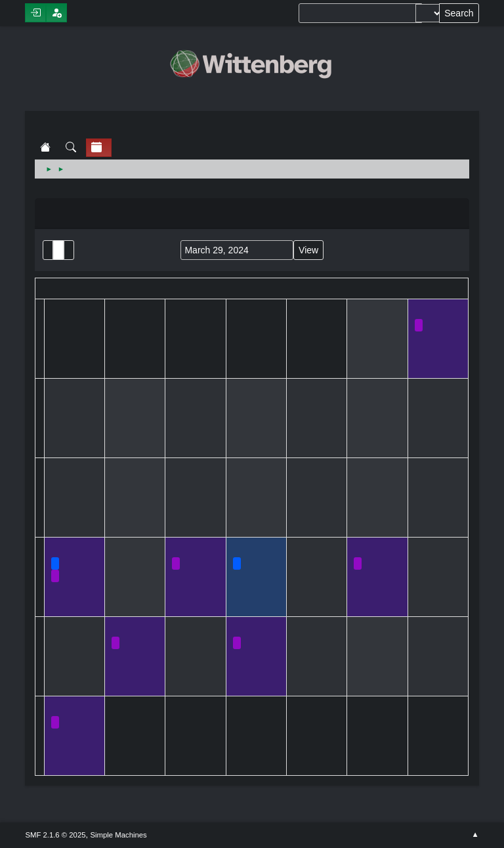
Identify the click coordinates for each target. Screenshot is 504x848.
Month (58, 250)
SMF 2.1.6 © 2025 (55, 835)
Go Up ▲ (475, 835)
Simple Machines (119, 835)
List (48, 250)
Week (69, 250)
